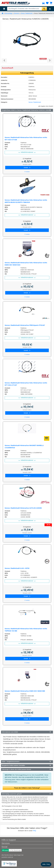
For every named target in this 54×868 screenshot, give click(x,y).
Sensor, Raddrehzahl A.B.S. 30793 (17, 568)
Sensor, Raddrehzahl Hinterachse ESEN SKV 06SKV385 (25, 691)
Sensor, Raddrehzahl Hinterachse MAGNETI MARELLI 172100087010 (24, 447)
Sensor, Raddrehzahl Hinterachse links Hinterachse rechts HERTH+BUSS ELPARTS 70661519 (26, 201)
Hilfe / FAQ (46, 864)
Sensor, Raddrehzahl (27, 13)
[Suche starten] (44, 9)
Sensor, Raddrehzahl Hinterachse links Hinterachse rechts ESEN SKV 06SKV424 (26, 264)
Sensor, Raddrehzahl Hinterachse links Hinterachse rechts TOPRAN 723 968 (26, 630)
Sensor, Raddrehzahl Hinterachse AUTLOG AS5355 (23, 508)
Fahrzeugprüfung (27, 73)
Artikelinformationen (27, 152)
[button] (4, 60)
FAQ (34, 831)
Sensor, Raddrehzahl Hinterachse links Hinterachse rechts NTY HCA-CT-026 (26, 139)
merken (27, 172)
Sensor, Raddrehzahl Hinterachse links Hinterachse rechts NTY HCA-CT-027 (26, 384)
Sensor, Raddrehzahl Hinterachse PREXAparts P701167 (25, 325)
